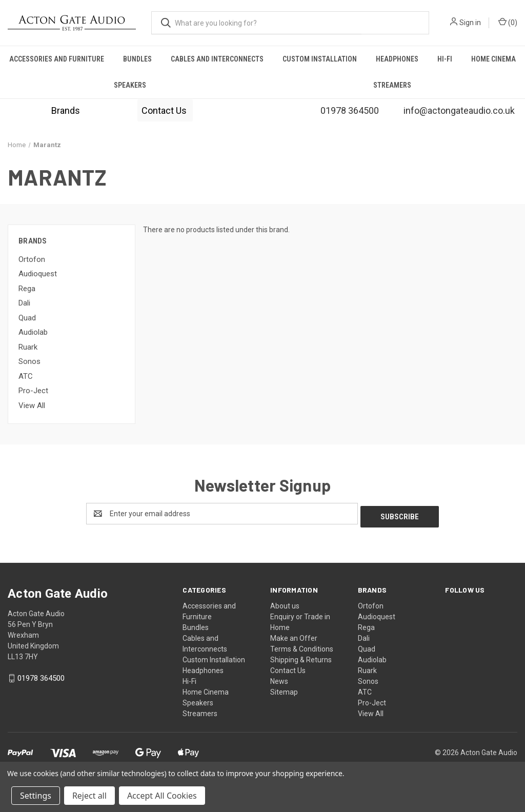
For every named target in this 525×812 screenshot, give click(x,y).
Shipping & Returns (301, 657)
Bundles (137, 59)
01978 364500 (41, 676)
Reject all (89, 796)
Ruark (28, 347)
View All (32, 405)
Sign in (470, 23)
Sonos (29, 361)
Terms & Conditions (302, 646)
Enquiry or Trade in (300, 614)
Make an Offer (294, 635)
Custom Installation (320, 59)
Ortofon (32, 259)
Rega (27, 289)
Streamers (392, 85)
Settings (36, 796)
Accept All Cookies (162, 796)
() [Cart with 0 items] (508, 22)
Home (280, 624)
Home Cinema (206, 689)
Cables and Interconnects (217, 59)
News (279, 678)
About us (285, 603)
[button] (66, 110)
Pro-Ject (33, 391)
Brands (66, 110)
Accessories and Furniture (57, 59)
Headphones (397, 59)
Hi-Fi (445, 59)
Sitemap (284, 689)
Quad (27, 318)
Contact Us (165, 110)
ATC (26, 376)
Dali (24, 303)
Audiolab (33, 332)
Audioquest (38, 274)
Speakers (130, 85)
